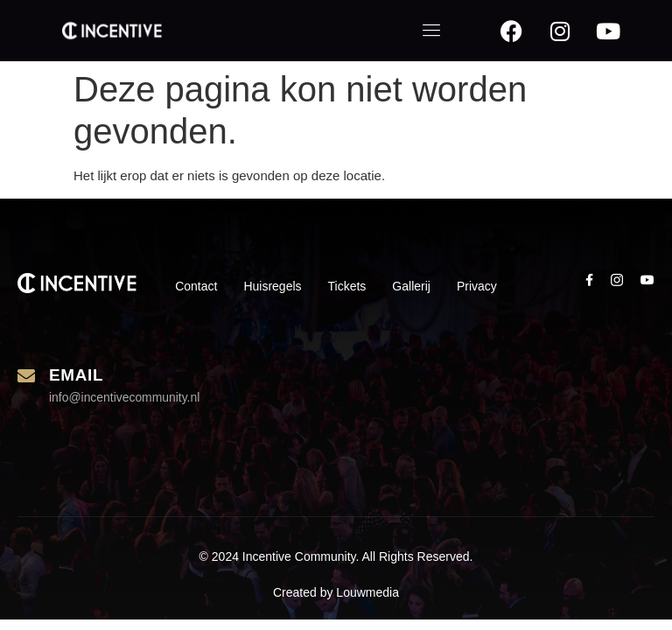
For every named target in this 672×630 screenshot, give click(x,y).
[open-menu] (432, 31)
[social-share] (589, 280)
